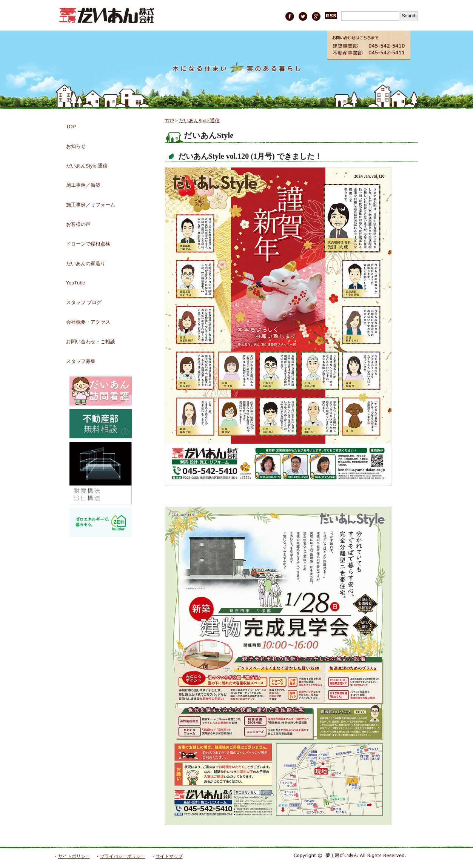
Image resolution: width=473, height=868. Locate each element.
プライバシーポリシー (123, 856)
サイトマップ (169, 856)
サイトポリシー (74, 856)
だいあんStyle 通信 (199, 121)
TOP (169, 121)
